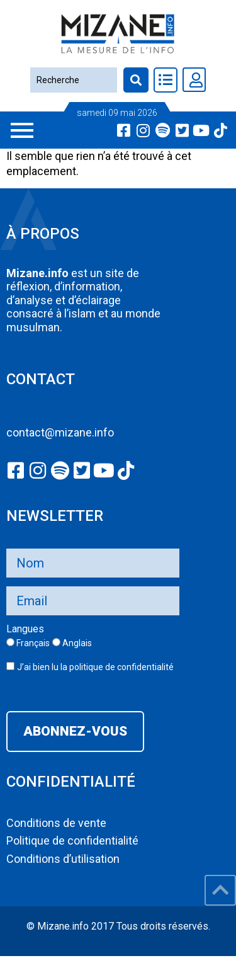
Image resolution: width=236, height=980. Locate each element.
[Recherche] (73, 80)
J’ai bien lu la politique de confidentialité (95, 667)
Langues (25, 629)
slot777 (19, 963)
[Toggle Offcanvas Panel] (166, 80)
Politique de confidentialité (72, 840)
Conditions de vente (56, 823)
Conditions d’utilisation (63, 859)
